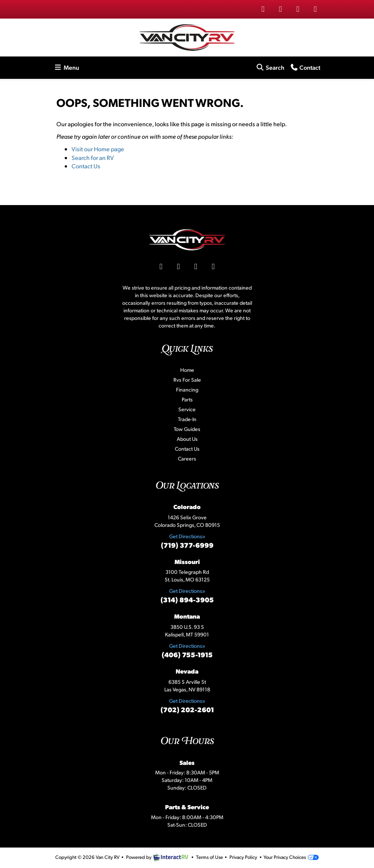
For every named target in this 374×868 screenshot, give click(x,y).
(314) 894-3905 (187, 599)
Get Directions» (187, 536)
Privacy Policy (243, 857)
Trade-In (187, 419)
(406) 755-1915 (187, 654)
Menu (68, 67)
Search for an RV (93, 157)
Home (187, 370)
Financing (187, 389)
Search (270, 67)
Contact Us (86, 166)
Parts (187, 399)
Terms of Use (210, 857)
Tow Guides (187, 429)
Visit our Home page (98, 149)
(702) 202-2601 (187, 709)
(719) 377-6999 (187, 545)
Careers (187, 458)
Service (187, 409)
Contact (305, 67)
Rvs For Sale (187, 380)
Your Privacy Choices (291, 857)
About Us (187, 439)
